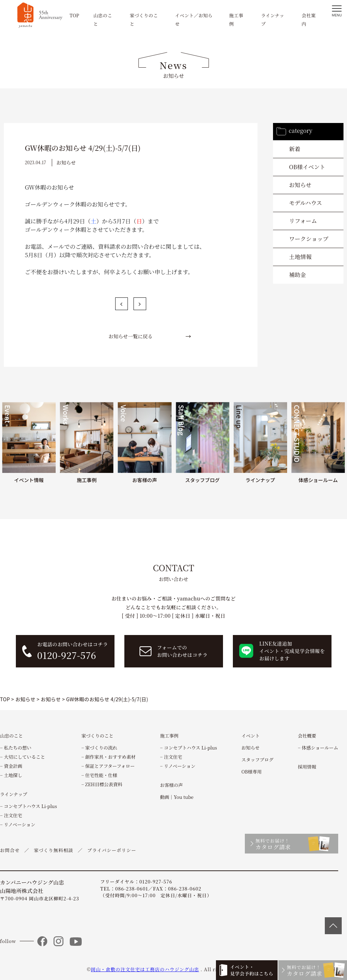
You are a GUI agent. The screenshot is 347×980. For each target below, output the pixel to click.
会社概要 (307, 736)
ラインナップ (14, 794)
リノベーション (20, 824)
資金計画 (13, 766)
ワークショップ (309, 239)
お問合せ (10, 850)
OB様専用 (251, 772)
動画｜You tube (177, 797)
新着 (295, 149)
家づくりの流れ (101, 748)
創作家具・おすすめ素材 (110, 757)
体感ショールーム (320, 748)
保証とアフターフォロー (110, 766)
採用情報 (307, 767)
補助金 (298, 275)
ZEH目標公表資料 (104, 784)
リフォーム (303, 221)
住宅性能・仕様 (101, 775)
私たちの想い (18, 748)
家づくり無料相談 (54, 850)
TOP (74, 15)
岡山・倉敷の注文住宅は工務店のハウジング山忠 (145, 969)
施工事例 (169, 736)
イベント (250, 736)
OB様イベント (307, 167)
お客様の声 (171, 785)
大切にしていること (24, 757)
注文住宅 (13, 815)
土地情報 (300, 257)
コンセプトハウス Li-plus (30, 806)
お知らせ (300, 185)
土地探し (13, 775)
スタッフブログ (257, 760)
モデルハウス (306, 203)
